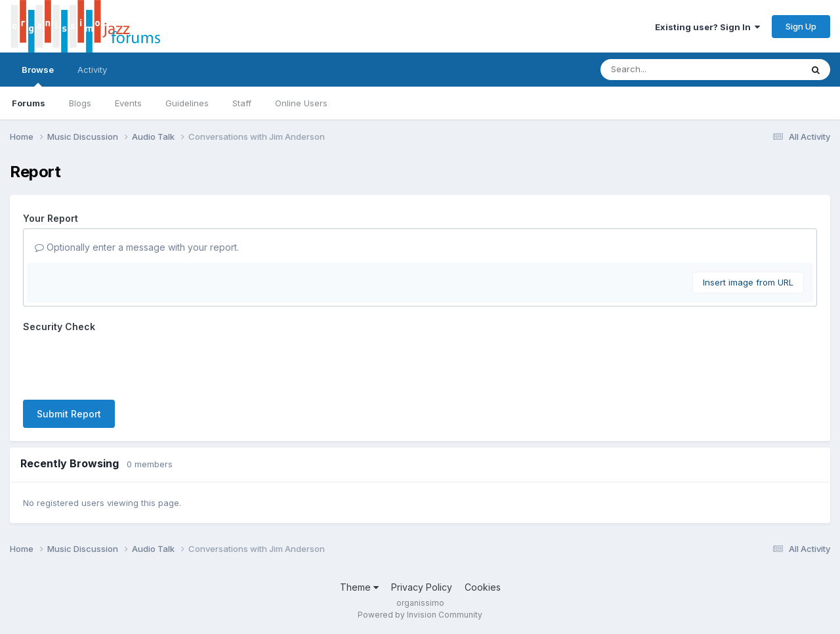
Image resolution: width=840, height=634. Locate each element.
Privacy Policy (422, 587)
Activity (92, 70)
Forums (29, 103)
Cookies (483, 587)
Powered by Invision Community (420, 615)
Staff (242, 103)
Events (128, 103)
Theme (359, 587)
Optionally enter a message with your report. (137, 247)
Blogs (80, 103)
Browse (38, 75)
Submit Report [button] (69, 414)
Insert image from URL (748, 282)
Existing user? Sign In (707, 27)
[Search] (665, 70)
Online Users (301, 103)
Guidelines (187, 103)
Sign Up (801, 26)
